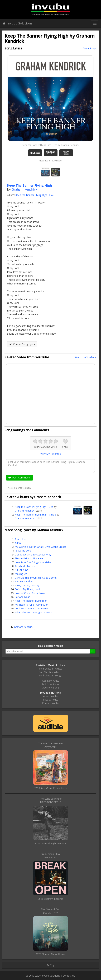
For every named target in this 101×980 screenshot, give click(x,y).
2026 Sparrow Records (50, 899)
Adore (18, 543)
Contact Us (69, 976)
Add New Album (51, 684)
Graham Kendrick (24, 189)
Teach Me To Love (25, 566)
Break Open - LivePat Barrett (51, 856)
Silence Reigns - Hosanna (29, 558)
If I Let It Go (22, 570)
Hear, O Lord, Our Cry (27, 585)
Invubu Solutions (17, 23)
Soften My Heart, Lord (27, 589)
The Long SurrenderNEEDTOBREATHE (50, 800)
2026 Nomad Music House (50, 954)
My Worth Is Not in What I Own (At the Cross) (40, 547)
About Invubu (51, 696)
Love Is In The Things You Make (33, 562)
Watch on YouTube (86, 357)
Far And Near (22, 597)
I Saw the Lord (23, 551)
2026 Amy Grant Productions (50, 788)
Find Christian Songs (50, 675)
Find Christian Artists (51, 669)
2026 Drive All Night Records (50, 843)
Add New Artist (50, 681)
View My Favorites (51, 454)
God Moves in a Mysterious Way (33, 555)
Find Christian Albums (50, 672)
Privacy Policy (51, 700)
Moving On (21, 574)
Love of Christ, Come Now (30, 593)
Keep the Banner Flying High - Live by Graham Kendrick (50, 145)
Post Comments (20, 478)
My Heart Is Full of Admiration (32, 605)
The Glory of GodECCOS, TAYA (51, 911)
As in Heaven (22, 539)
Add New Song (51, 688)
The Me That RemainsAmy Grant (51, 745)
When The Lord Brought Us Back (33, 612)
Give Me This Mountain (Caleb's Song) (36, 578)
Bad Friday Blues (24, 581)
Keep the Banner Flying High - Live (35, 195)
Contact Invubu (51, 703)
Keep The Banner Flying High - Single (35, 515)
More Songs (90, 48)
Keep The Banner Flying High (31, 601)
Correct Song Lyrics (22, 344)
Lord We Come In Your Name (31, 608)
